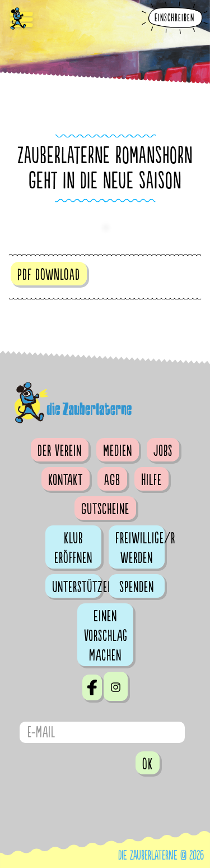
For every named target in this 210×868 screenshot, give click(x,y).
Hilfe (151, 480)
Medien (118, 451)
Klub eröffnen (73, 548)
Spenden (137, 587)
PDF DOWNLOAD (49, 275)
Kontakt (66, 480)
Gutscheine (105, 509)
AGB (112, 480)
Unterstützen (77, 587)
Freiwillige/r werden (140, 548)
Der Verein (60, 451)
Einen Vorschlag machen (106, 636)
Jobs (163, 451)
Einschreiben (174, 18)
